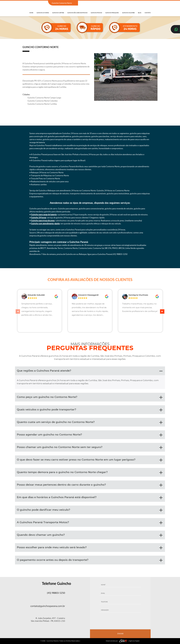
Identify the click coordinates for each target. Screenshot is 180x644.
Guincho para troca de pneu (43, 221)
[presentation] (120, 621)
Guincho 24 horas (38, 218)
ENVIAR (120, 634)
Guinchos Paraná (52, 641)
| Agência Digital (129, 641)
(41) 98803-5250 (143, 3)
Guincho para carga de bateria (44, 215)
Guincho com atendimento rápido (45, 224)
